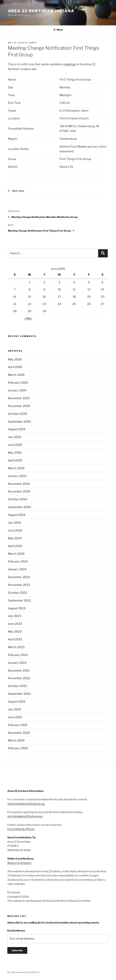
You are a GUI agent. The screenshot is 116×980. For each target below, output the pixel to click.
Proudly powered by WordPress (23, 972)
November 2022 (19, 678)
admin (33, 43)
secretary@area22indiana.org (25, 816)
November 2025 (19, 406)
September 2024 (19, 507)
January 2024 (17, 569)
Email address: (16, 931)
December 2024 (19, 484)
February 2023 (18, 655)
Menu (58, 30)
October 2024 (18, 499)
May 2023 (15, 632)
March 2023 (16, 647)
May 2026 (15, 359)
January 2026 (17, 390)
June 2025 (15, 445)
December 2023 (19, 577)
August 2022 (17, 702)
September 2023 (19, 600)
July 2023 (15, 616)
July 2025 (15, 437)
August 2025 (17, 429)
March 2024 (16, 554)
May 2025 (15, 453)
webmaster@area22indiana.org (26, 804)
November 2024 (19, 491)
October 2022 (17, 686)
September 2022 (19, 694)
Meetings (18, 191)
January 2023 (17, 663)
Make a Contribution (19, 863)
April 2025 (15, 460)
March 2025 (16, 468)
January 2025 (17, 476)
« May (28, 318)
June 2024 (15, 530)
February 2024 (18, 561)
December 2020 (19, 733)
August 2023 (17, 608)
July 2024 (15, 523)
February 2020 (18, 748)
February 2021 (18, 725)
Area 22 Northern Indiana (41, 11)
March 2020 (16, 740)
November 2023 (19, 585)
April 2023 (15, 639)
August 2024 (17, 515)
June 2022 (15, 717)
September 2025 (19, 422)
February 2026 (18, 383)
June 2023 (15, 624)
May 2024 (15, 538)
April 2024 (15, 546)
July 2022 (14, 709)
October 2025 (18, 414)
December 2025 (19, 398)
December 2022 (19, 670)
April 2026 (15, 367)
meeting (69, 64)
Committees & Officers (21, 829)
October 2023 (18, 593)
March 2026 (16, 375)
